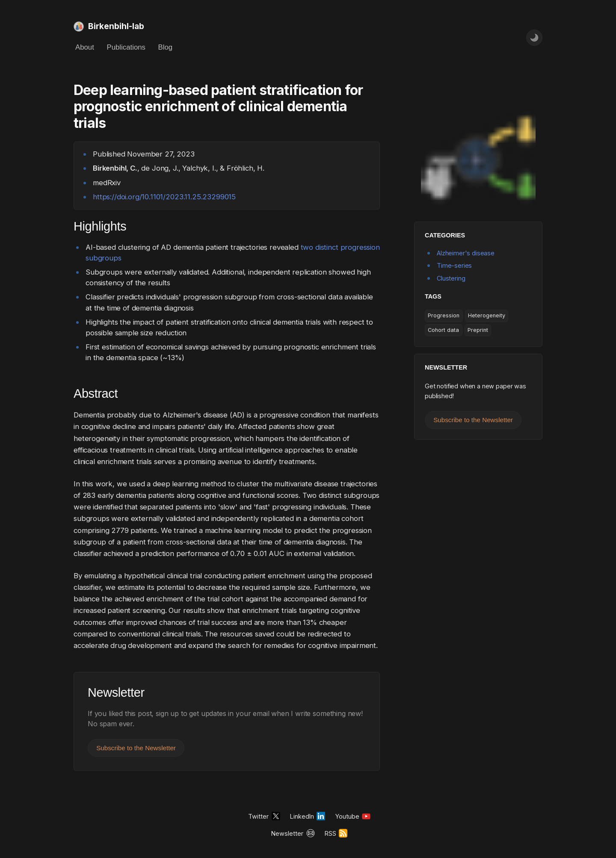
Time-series (454, 265)
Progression (444, 315)
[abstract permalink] (69, 394)
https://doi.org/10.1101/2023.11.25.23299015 (164, 197)
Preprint (478, 330)
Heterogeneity (487, 315)
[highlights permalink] (69, 227)
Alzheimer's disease (466, 253)
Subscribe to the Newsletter (136, 748)
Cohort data (443, 330)
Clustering (451, 278)
